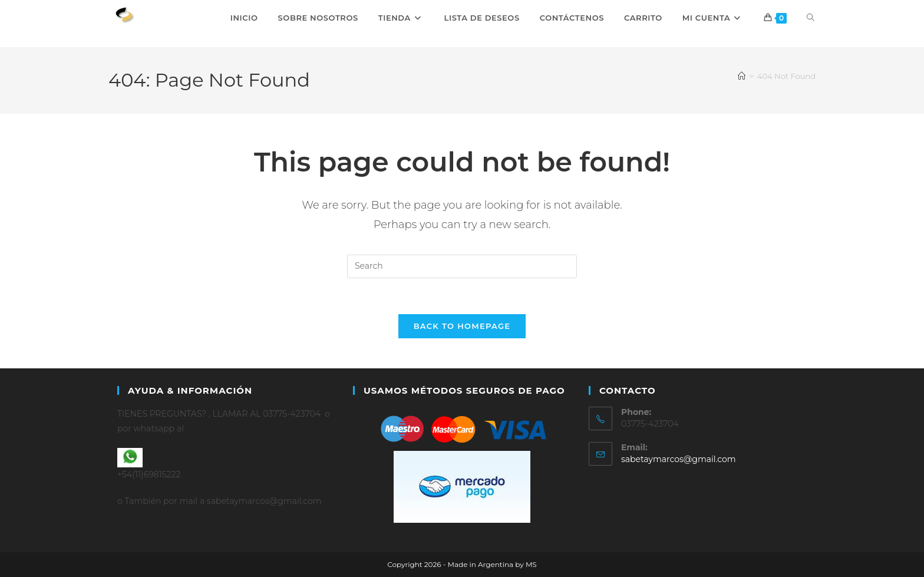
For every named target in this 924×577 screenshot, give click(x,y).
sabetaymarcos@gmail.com (679, 459)
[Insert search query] (462, 266)
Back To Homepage (462, 326)
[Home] (742, 76)
